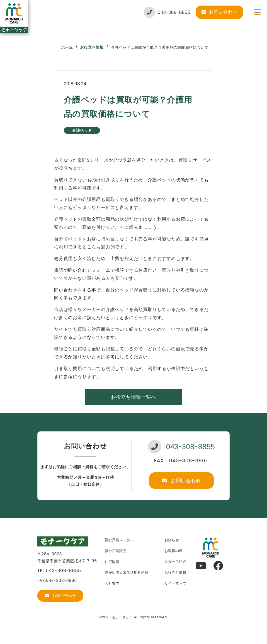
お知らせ (172, 540)
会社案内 (112, 583)
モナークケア (122, 617)
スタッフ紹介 (175, 562)
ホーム (67, 47)
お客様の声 (173, 551)
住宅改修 (112, 562)
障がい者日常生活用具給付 (127, 573)
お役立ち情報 (92, 47)
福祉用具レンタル (119, 540)
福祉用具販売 (116, 551)
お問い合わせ (219, 12)
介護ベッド (82, 130)
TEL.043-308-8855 (59, 571)
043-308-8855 (167, 12)
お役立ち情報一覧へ (133, 397)
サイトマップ (175, 583)
